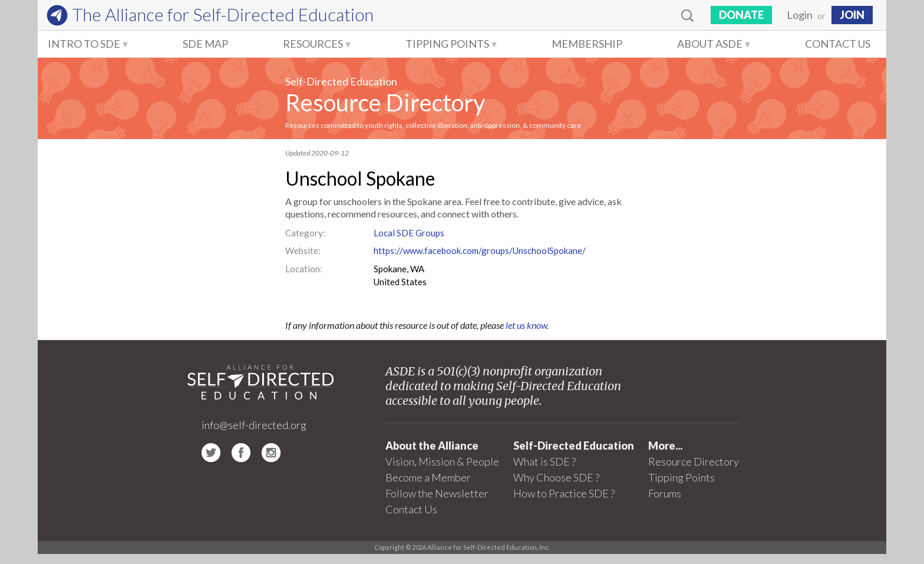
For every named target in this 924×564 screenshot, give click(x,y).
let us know (526, 325)
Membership (587, 44)
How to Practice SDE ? (564, 493)
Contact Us (838, 44)
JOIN (852, 15)
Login (800, 15)
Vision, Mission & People (442, 461)
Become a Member (428, 477)
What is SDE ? (544, 461)
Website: (303, 250)
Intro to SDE (84, 44)
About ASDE (710, 44)
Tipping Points (447, 44)
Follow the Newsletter (437, 493)
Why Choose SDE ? (556, 477)
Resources (313, 44)
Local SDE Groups (409, 233)
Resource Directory (385, 103)
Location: (304, 269)
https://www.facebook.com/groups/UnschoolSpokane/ (480, 250)
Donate (741, 15)
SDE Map (205, 44)
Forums (665, 493)
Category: (305, 233)
